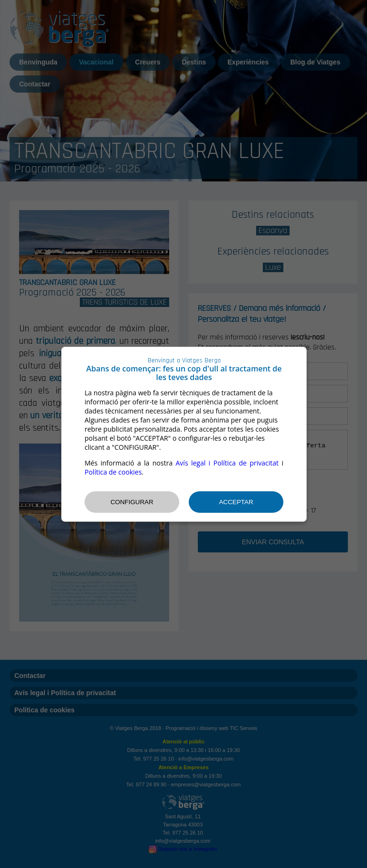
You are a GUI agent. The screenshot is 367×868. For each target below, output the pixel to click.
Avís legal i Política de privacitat (227, 463)
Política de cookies (113, 472)
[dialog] (184, 434)
